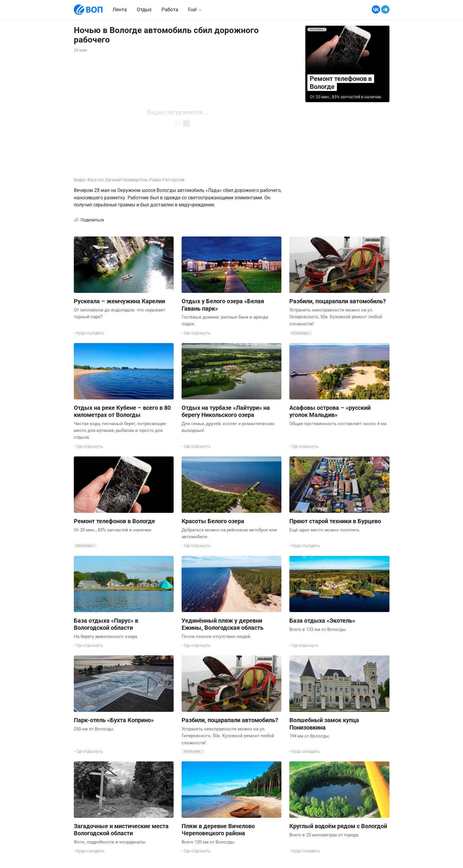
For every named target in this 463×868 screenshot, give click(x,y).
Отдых (144, 9)
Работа (170, 9)
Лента (120, 9)
